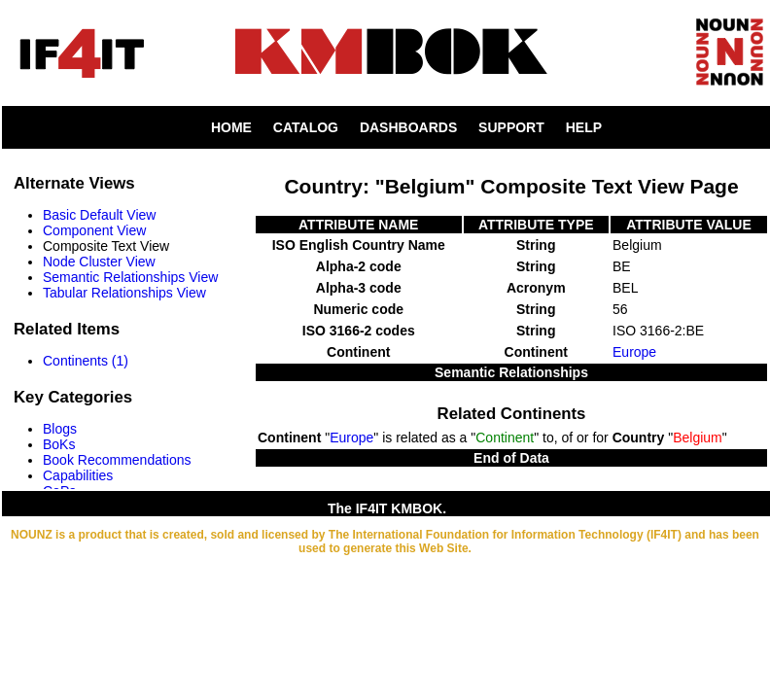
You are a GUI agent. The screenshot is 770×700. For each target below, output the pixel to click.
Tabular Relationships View (124, 293)
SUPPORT (511, 127)
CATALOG (306, 127)
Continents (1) (86, 361)
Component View (94, 230)
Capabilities (78, 475)
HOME (231, 127)
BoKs (59, 444)
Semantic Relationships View (130, 277)
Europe (634, 352)
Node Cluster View (99, 262)
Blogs (60, 429)
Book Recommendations (117, 460)
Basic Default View (99, 215)
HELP (584, 127)
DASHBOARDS (408, 127)
